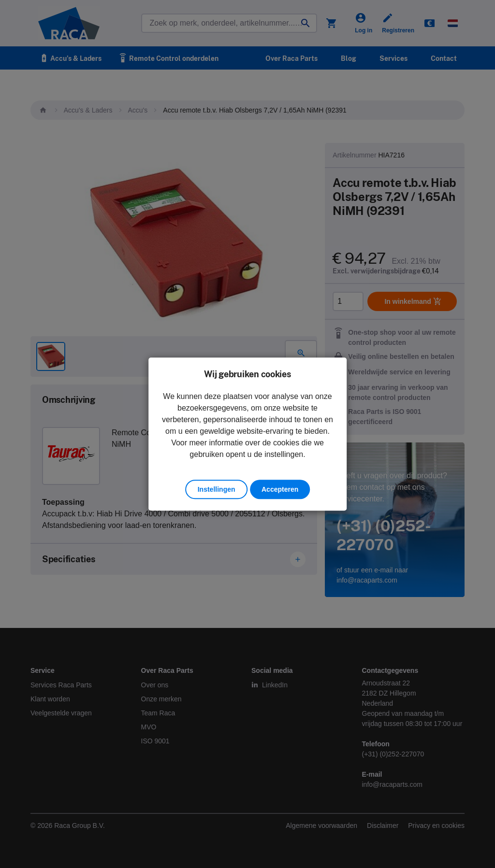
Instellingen (217, 489)
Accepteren (280, 489)
